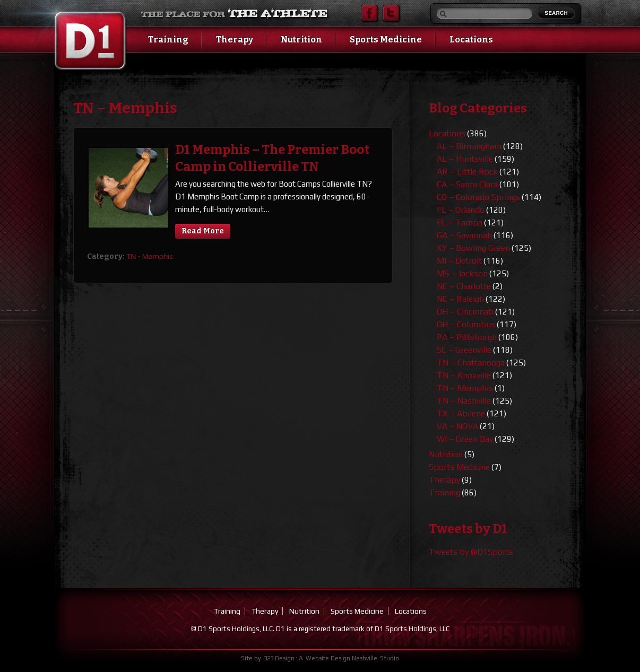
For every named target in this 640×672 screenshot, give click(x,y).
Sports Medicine (386, 40)
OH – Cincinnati (465, 312)
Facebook (369, 13)
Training (168, 40)
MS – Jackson (462, 273)
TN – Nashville (464, 401)
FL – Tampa (460, 222)
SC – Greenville (464, 350)
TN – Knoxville (464, 375)
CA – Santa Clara (467, 184)
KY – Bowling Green (473, 248)
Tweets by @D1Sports (471, 552)
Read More (203, 231)
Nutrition (301, 40)
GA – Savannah (464, 235)
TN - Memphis (150, 256)
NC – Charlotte (464, 286)
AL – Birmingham (469, 146)
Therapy (235, 40)
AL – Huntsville (465, 159)
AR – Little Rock (467, 172)
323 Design (279, 658)
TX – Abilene (461, 413)
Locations (471, 40)
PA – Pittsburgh (467, 337)
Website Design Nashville (341, 658)
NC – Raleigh (460, 299)
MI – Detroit (459, 261)
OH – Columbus (466, 324)
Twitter (391, 13)
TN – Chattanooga (471, 363)
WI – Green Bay (465, 439)
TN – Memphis (465, 388)
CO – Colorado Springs (478, 197)
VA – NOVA (457, 426)
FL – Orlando (461, 210)
